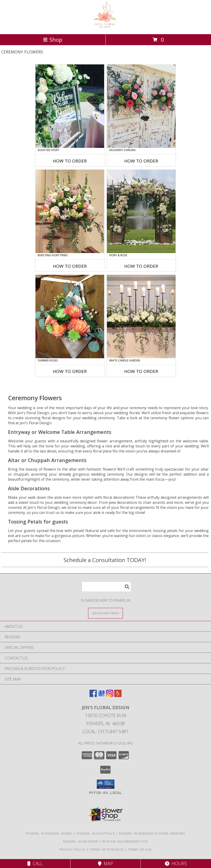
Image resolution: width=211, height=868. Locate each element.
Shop (53, 40)
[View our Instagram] (110, 696)
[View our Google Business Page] (101, 696)
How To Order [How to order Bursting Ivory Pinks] (70, 266)
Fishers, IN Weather (81, 841)
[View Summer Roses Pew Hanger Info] (70, 317)
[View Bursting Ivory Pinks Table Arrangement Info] (70, 211)
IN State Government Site (125, 841)
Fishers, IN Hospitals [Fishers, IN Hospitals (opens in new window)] (96, 833)
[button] (106, 784)
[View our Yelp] (118, 696)
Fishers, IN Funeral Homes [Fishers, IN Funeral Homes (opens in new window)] (49, 833)
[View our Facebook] (93, 696)
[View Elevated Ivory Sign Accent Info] (70, 106)
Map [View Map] (105, 864)
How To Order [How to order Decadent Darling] (141, 161)
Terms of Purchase (107, 849)
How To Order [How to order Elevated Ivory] (70, 161)
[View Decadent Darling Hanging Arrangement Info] (141, 106)
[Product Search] (106, 587)
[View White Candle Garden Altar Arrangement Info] (141, 317)
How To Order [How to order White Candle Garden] (141, 371)
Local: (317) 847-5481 (105, 732)
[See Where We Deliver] (105, 613)
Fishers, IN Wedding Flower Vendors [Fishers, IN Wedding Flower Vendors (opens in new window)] (152, 833)
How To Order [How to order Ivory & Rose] (141, 266)
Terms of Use (140, 849)
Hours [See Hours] (176, 864)
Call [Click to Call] (35, 864)
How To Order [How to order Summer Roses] (70, 371)
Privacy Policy (72, 849)
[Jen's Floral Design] (106, 27)
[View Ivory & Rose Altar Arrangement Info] (141, 211)
